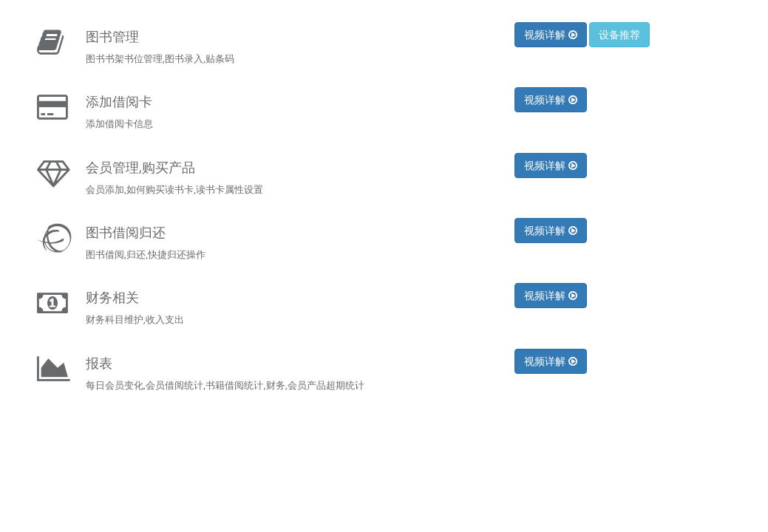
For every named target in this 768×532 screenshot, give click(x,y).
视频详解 (551, 34)
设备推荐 (619, 34)
